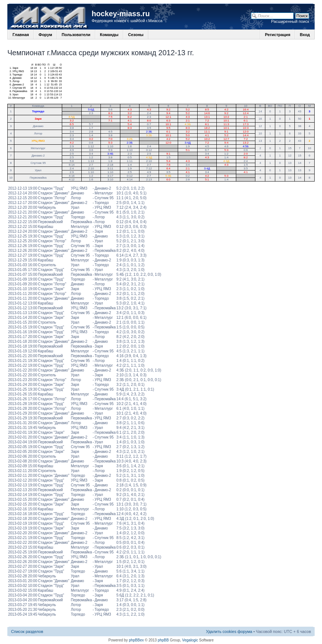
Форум (45, 35)
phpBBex (136, 640)
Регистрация (278, 35)
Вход (305, 35)
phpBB (163, 640)
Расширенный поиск (290, 21)
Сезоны (136, 35)
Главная (21, 35)
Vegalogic (190, 640)
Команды (109, 35)
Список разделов (27, 631)
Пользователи (76, 35)
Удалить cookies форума (229, 631)
